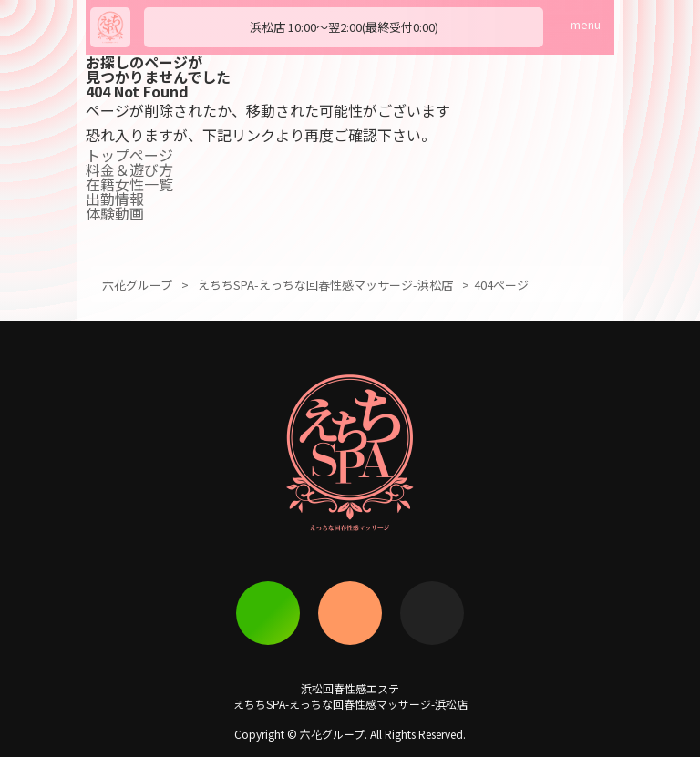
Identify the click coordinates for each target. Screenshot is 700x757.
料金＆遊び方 (129, 169)
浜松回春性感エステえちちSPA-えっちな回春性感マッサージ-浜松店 (350, 696)
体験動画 (115, 213)
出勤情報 (115, 199)
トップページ (129, 155)
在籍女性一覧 (129, 184)
